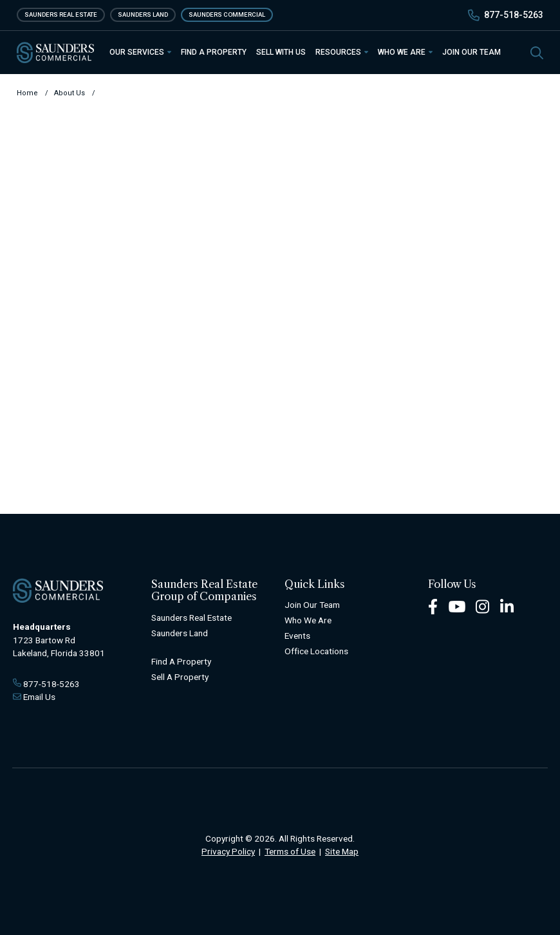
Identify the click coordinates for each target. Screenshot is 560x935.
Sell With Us (281, 52)
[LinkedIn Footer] (507, 606)
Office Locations (316, 651)
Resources (342, 52)
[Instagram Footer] (483, 606)
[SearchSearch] (537, 52)
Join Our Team (471, 52)
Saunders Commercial (227, 14)
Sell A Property (180, 677)
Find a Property (214, 52)
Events (297, 636)
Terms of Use (290, 851)
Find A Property (181, 661)
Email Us (39, 697)
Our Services (140, 52)
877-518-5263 (514, 15)
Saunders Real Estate (61, 14)
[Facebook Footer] (433, 606)
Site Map (342, 851)
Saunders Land (143, 14)
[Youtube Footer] (457, 606)
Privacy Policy (228, 851)
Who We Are (405, 52)
